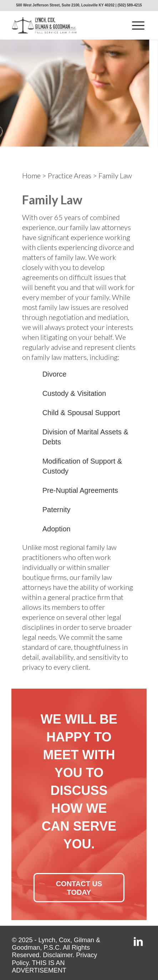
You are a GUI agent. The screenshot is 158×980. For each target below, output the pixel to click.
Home (31, 175)
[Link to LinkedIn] (138, 943)
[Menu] (138, 25)
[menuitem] (138, 25)
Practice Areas (70, 175)
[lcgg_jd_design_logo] (65, 25)
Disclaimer (58, 955)
